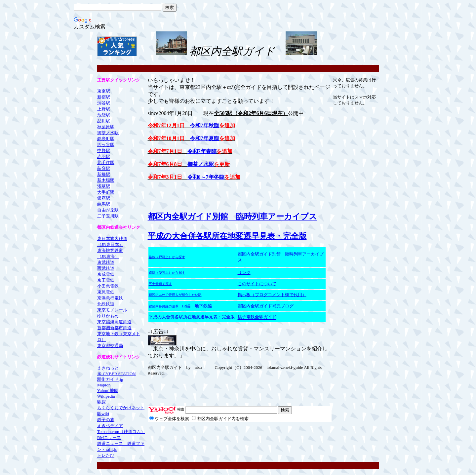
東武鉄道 (106, 262)
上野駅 (104, 109)
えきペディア (110, 426)
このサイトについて (257, 284)
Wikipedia (106, 396)
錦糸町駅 (106, 139)
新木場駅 (106, 180)
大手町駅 (106, 192)
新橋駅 (104, 174)
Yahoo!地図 (108, 391)
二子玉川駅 (108, 216)
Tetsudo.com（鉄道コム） (121, 432)
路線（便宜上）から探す (167, 273)
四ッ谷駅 (106, 145)
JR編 (186, 306)
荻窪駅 (104, 168)
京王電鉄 (106, 280)
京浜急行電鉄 (110, 298)
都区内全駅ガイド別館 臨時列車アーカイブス (232, 217)
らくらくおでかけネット (121, 408)
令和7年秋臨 (205, 125)
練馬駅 (104, 204)
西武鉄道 (106, 268)
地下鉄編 (203, 306)
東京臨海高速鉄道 (114, 322)
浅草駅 (104, 186)
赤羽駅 (104, 157)
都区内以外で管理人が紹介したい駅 (175, 295)
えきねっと (108, 368)
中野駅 (104, 151)
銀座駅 (104, 198)
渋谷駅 (104, 103)
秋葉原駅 (106, 127)
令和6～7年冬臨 (206, 177)
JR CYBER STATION (117, 374)
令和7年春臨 (202, 151)
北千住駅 (106, 162)
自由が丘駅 (108, 210)
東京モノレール (112, 310)
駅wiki (103, 414)
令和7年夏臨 (205, 138)
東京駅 (104, 91)
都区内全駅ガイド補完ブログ (266, 306)
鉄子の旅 (106, 420)
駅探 (101, 402)
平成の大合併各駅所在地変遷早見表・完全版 (227, 236)
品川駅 (104, 121)
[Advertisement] (359, 46)
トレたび (106, 455)
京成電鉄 (106, 274)
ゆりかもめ (108, 316)
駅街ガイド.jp (110, 379)
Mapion (104, 385)
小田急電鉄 (108, 286)
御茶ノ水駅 (108, 133)
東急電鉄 (106, 292)
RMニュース (109, 437)
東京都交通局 (110, 346)
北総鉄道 (106, 304)
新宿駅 (104, 97)
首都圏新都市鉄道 (114, 328)
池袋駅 (104, 115)
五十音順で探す (160, 284)
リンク (244, 273)
